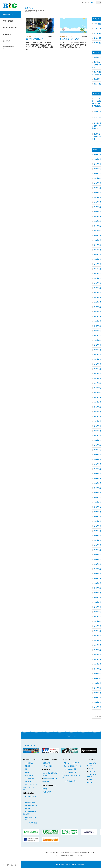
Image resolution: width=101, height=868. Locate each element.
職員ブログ (29, 8)
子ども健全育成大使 (30, 805)
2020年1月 (97, 493)
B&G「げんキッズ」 (69, 781)
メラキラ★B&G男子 (69, 769)
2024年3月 (97, 259)
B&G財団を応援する (10, 48)
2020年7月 (97, 464)
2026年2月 (97, 159)
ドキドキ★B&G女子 (69, 772)
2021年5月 (97, 416)
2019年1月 (97, 550)
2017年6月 (97, 640)
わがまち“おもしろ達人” (91, 764)
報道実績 (27, 809)
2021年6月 (97, 412)
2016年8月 (97, 688)
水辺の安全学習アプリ (49, 779)
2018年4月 (97, 593)
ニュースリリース (29, 778)
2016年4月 (97, 707)
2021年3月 (97, 426)
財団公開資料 (28, 775)
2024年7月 (97, 245)
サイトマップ (87, 3)
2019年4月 (97, 536)
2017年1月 (97, 664)
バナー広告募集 (30, 746)
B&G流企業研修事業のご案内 (30, 813)
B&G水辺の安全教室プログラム (50, 774)
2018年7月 (97, 578)
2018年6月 (97, 583)
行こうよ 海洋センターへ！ (72, 766)
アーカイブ (91, 759)
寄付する (45, 789)
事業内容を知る (8, 21)
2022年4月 (97, 364)
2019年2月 (97, 545)
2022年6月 (97, 355)
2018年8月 (97, 574)
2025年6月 (97, 197)
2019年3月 (97, 540)
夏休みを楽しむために (69, 39)
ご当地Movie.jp (90, 781)
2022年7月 (97, 350)
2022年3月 (97, 369)
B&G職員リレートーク (32, 36)
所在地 (26, 772)
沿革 (25, 769)
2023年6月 (97, 302)
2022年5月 (97, 359)
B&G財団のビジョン (30, 798)
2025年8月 (97, 188)
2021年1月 (97, 436)
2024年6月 (97, 250)
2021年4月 (97, 421)
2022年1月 (97, 378)
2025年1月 (97, 216)
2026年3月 (97, 155)
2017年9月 (97, 626)
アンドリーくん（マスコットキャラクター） (30, 787)
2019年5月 (97, 531)
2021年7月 (97, 407)
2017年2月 (97, 659)
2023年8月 (97, 293)
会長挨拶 (27, 766)
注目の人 (90, 769)
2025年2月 (97, 212)
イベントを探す (47, 766)
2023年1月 (97, 326)
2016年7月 (97, 693)
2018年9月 (97, 569)
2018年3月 (97, 598)
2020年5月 (97, 474)
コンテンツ (7, 41)
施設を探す (46, 763)
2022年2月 (97, 374)
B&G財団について (10, 14)
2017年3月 (97, 655)
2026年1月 (97, 164)
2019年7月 (97, 521)
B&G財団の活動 (29, 802)
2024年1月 (97, 269)
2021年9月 (97, 397)
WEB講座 (46, 782)
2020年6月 (97, 469)
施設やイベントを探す (10, 28)
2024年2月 (97, 264)
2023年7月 (97, 297)
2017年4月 (97, 650)
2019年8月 (97, 517)
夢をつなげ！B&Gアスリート (72, 763)
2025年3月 (97, 207)
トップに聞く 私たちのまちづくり (92, 774)
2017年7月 (97, 636)
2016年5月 (97, 702)
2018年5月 (97, 588)
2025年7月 (97, 193)
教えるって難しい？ (35, 39)
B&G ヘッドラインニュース (30, 818)
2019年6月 (97, 526)
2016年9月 (97, 683)
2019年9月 (97, 512)
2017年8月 (97, 631)
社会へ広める (47, 792)
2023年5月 (97, 307)
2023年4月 (97, 312)
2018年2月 (97, 602)
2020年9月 (97, 455)
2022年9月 (97, 345)
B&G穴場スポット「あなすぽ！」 (71, 777)
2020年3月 (97, 483)
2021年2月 (97, 431)
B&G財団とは (28, 763)
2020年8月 (97, 459)
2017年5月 (97, 645)
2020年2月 (97, 488)
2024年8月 (97, 240)
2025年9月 (97, 183)
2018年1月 (97, 607)
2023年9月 (97, 288)
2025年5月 (97, 202)
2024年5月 (97, 255)
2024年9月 (97, 235)
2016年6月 (97, 698)
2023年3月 (97, 316)
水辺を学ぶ (7, 34)
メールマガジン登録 (30, 823)
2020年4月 (97, 478)
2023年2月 (97, 321)
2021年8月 (97, 402)
